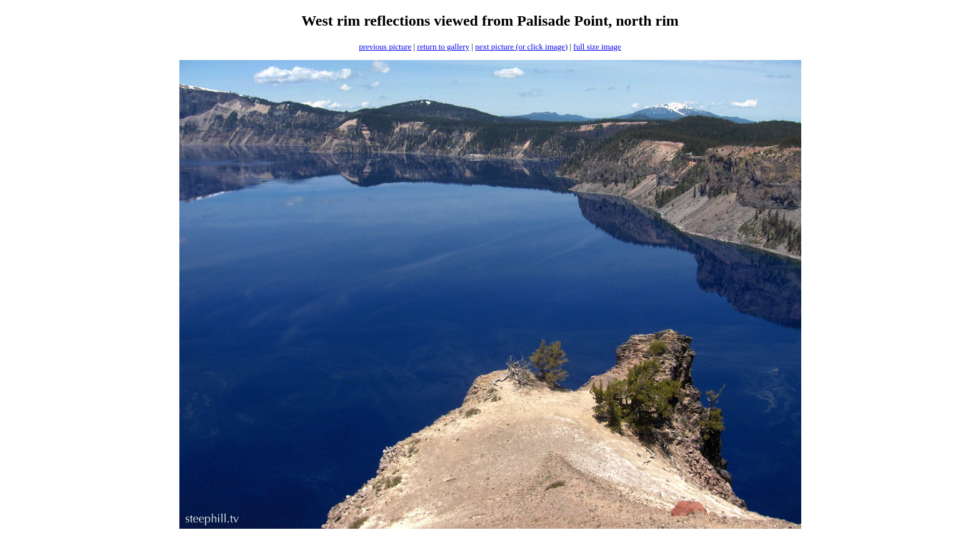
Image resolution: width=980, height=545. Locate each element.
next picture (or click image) (521, 47)
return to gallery (443, 47)
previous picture (385, 47)
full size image (597, 47)
